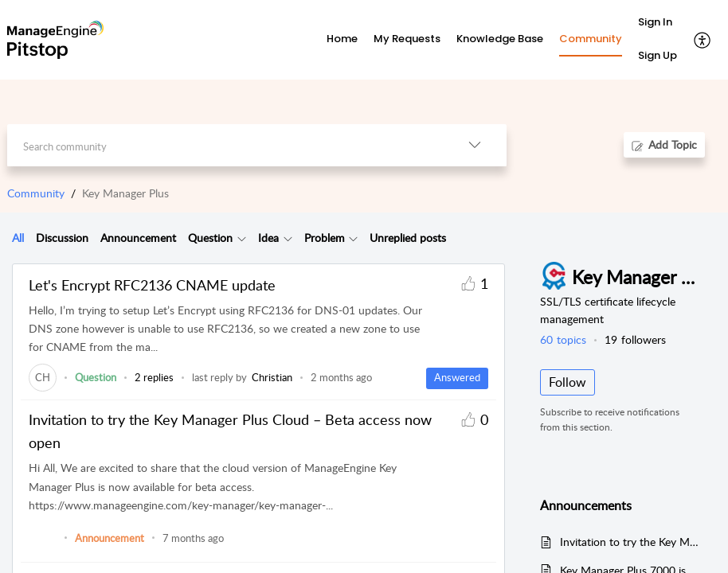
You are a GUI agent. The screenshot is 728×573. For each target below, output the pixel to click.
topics (563, 339)
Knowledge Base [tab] (500, 39)
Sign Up (658, 55)
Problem (325, 238)
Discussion (62, 238)
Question (210, 238)
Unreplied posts (408, 238)
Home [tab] (342, 39)
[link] (43, 377)
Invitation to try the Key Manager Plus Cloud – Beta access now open (230, 431)
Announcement (138, 238)
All (18, 238)
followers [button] (635, 339)
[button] (703, 40)
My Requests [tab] (407, 39)
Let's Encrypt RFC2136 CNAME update (152, 285)
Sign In (655, 22)
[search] (225, 145)
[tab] (18, 238)
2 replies (154, 377)
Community (36, 193)
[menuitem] (658, 23)
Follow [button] (568, 382)
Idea (268, 238)
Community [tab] (591, 39)
